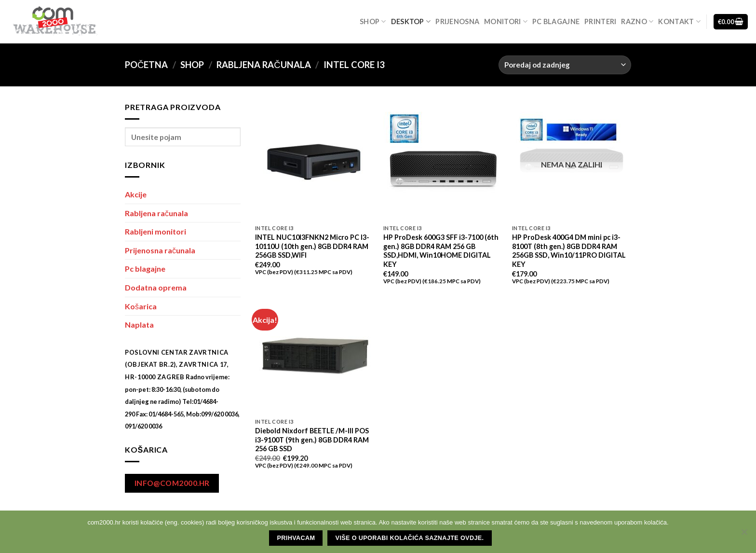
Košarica (141, 306)
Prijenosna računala (160, 250)
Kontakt (679, 21)
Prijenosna (457, 21)
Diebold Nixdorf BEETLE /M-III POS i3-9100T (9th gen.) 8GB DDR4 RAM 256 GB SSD (312, 440)
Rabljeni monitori (155, 231)
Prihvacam (296, 538)
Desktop (411, 21)
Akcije (136, 194)
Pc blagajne (556, 21)
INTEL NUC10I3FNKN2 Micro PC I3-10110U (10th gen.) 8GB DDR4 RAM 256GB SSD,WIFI (312, 246)
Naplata (139, 325)
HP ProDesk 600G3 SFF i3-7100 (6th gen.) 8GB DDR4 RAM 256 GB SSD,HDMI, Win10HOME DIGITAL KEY (441, 251)
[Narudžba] (565, 65)
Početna (146, 65)
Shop (373, 21)
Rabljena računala (263, 65)
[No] (744, 535)
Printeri (600, 21)
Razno (637, 21)
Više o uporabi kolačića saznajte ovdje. (410, 538)
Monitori (506, 21)
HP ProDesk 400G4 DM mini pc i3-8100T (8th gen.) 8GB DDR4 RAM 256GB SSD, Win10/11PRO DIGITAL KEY (569, 251)
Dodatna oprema (156, 287)
